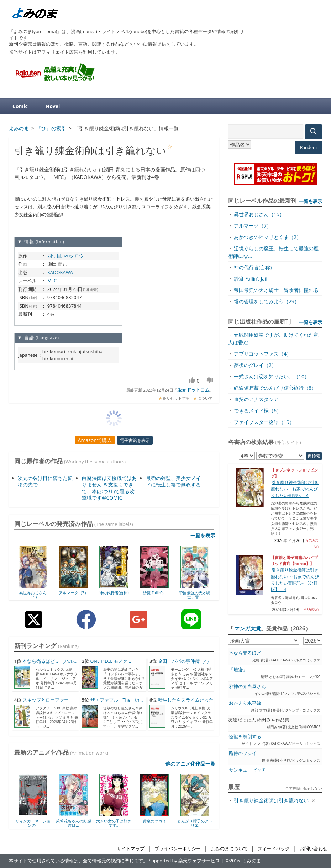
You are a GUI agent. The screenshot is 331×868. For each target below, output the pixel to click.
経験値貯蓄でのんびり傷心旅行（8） (275, 388)
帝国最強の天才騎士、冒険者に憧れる (276, 290)
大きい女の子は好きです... (114, 823)
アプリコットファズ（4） (263, 354)
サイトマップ (131, 849)
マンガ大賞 (248, 628)
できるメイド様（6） (258, 411)
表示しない (312, 788)
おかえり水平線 (245, 703)
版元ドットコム (193, 390)
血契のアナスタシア (256, 399)
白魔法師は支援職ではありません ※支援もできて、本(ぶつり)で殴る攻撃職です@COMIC (109, 488)
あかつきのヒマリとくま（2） (268, 237)
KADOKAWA (60, 272)
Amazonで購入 (95, 440)
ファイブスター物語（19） (264, 422)
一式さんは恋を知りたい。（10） (272, 376)
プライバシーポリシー (178, 849)
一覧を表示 (203, 535)
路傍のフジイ (243, 753)
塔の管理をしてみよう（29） (267, 301)
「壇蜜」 (238, 670)
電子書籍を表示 (135, 440)
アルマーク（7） (73, 593)
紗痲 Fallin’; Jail (251, 279)
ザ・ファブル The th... (117, 700)
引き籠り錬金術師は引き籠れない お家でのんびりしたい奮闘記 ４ (295, 489)
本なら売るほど (245, 653)
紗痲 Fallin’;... (154, 593)
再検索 (314, 456)
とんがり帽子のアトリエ (195, 823)
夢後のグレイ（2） (255, 365)
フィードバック (274, 849)
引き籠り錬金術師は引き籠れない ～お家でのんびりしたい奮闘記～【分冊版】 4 (295, 580)
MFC (52, 281)
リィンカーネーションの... (33, 823)
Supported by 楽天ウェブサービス (184, 861)
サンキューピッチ (247, 770)
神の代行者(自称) (114, 593)
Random (308, 147)
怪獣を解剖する (245, 737)
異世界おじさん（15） (33, 595)
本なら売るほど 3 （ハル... (50, 661)
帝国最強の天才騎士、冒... (195, 595)
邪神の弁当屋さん (247, 686)
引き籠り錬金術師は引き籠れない (271, 800)
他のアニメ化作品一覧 (190, 764)
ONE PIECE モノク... (111, 661)
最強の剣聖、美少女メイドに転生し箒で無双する (173, 481)
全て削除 (293, 788)
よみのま (252, 861)
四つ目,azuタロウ (66, 256)
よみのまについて (229, 849)
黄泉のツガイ (154, 821)
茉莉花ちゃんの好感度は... (73, 823)
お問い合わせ (314, 849)
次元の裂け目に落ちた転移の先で (45, 481)
